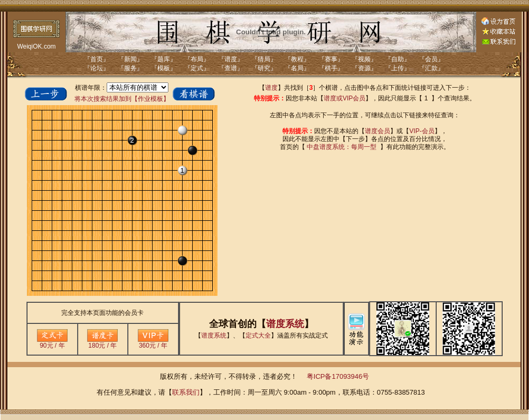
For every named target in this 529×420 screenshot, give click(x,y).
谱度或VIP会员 (344, 98)
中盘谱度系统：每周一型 (342, 147)
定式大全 (258, 335)
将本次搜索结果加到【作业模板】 (122, 99)
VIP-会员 (422, 131)
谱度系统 (285, 324)
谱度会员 (377, 131)
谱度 (271, 88)
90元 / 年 (52, 343)
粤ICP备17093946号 (338, 376)
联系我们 (186, 392)
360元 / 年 (153, 343)
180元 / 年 (102, 343)
